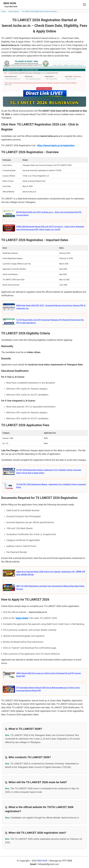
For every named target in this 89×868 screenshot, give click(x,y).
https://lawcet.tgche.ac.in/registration (56, 145)
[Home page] (10, 5)
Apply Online (22, 618)
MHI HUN (42, 861)
